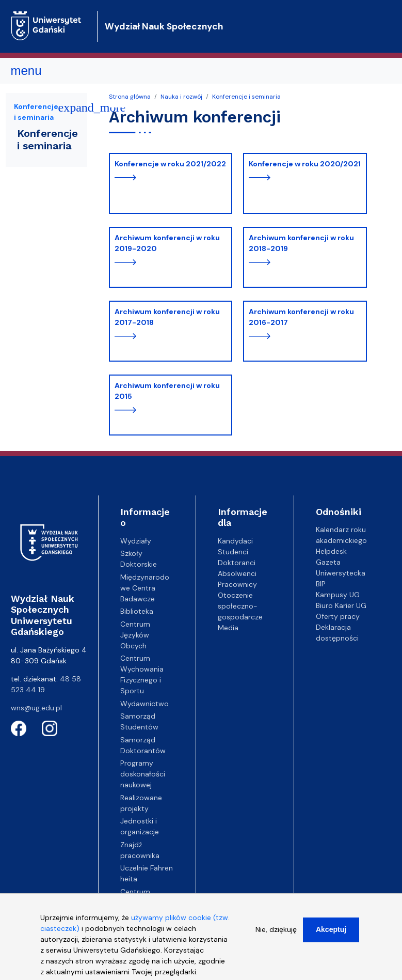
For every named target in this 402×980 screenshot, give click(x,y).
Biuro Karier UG (341, 605)
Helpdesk (331, 551)
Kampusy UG (338, 595)
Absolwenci (237, 573)
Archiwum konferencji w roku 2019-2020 (167, 243)
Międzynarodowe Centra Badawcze (145, 588)
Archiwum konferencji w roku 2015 (167, 391)
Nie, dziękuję (276, 935)
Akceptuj (331, 935)
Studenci (233, 552)
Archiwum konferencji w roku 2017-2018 (167, 317)
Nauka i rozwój (181, 97)
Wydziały (136, 541)
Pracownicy (237, 584)
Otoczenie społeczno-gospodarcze (240, 606)
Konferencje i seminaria (246, 97)
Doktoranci (237, 563)
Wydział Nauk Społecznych (164, 26)
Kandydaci (235, 541)
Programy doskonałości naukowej (143, 774)
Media (228, 628)
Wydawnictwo (144, 704)
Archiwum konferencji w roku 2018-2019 (301, 243)
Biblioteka (137, 611)
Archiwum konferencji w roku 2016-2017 (301, 317)
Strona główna (130, 97)
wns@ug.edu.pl (36, 708)
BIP (321, 584)
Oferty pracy (338, 616)
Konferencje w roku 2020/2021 (305, 164)
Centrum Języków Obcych (135, 635)
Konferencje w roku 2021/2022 (170, 164)
